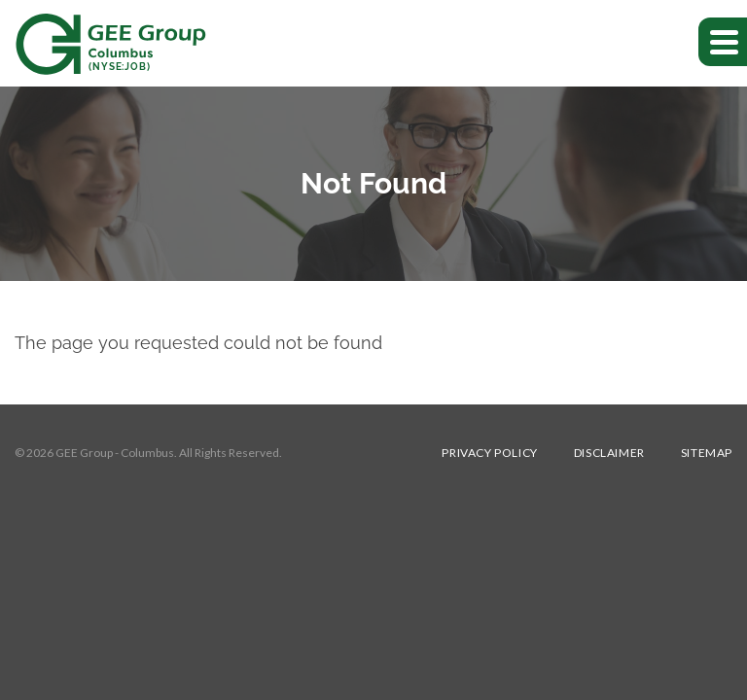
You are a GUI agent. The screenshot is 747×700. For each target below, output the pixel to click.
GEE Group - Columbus (115, 453)
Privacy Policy (489, 453)
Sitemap (707, 453)
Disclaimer (609, 453)
